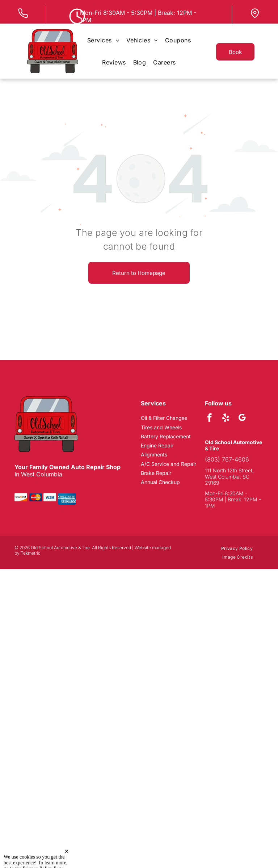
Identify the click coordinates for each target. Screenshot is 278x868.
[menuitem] (103, 40)
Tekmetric (31, 553)
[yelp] (226, 418)
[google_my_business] (242, 418)
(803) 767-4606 (227, 459)
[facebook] (209, 418)
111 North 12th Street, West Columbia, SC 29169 (229, 477)
